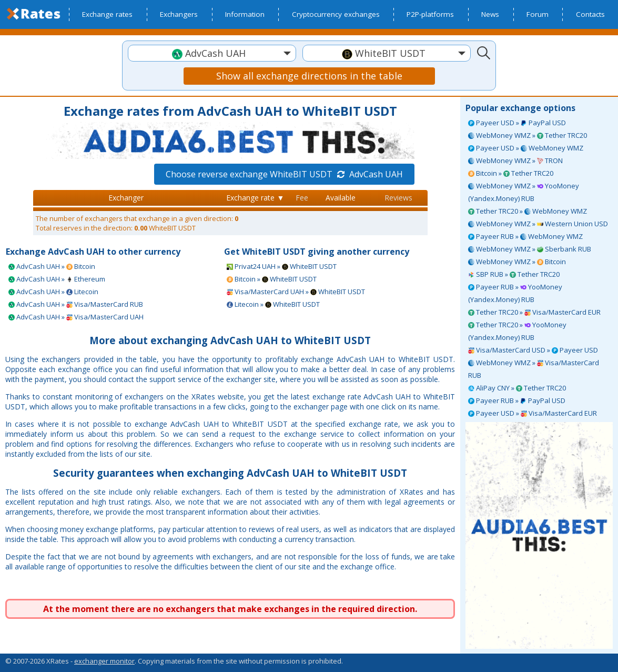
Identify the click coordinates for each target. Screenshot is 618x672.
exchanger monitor (104, 661)
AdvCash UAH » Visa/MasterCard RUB (76, 304)
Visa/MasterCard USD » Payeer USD (533, 350)
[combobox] (212, 53)
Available (341, 198)
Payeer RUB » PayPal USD (517, 400)
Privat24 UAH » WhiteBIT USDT (282, 266)
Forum (538, 14)
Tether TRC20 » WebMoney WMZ (528, 211)
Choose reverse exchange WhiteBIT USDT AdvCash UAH (284, 174)
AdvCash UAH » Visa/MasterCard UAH (76, 317)
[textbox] (212, 53)
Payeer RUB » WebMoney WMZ (525, 236)
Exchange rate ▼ (255, 198)
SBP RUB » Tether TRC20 (514, 274)
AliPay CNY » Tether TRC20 (517, 388)
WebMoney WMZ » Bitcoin (517, 262)
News (490, 14)
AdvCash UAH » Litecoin (53, 292)
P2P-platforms (430, 14)
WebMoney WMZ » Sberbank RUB (530, 249)
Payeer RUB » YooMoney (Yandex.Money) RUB (515, 293)
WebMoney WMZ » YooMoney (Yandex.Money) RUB (524, 192)
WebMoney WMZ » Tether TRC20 (528, 135)
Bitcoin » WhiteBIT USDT (272, 279)
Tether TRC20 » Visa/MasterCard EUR (534, 312)
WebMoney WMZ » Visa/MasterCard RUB (534, 369)
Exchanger (126, 198)
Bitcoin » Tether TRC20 (511, 173)
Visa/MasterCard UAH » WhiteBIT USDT (296, 292)
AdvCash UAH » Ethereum (57, 279)
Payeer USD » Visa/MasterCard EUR (533, 413)
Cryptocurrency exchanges (336, 14)
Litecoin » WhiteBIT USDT (273, 304)
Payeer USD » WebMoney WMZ (526, 148)
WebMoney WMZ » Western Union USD (538, 224)
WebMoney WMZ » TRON (515, 161)
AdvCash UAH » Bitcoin (52, 266)
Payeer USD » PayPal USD (517, 123)
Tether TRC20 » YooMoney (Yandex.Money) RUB (517, 331)
